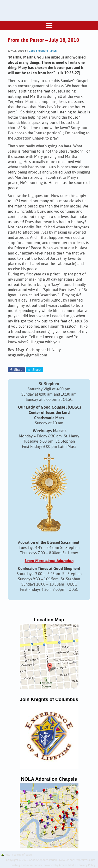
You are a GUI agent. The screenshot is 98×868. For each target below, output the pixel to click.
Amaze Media (68, 865)
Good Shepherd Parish (43, 51)
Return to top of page (18, 855)
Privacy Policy (87, 865)
